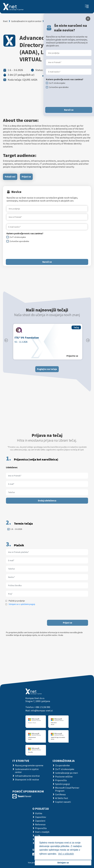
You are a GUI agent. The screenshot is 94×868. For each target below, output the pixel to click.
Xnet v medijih (42, 832)
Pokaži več (10, 177)
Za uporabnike (62, 765)
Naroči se (47, 262)
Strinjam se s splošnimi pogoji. (22, 604)
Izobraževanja (64, 761)
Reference (40, 824)
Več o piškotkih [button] (66, 854)
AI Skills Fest (62, 798)
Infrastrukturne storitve (27, 776)
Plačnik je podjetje (17, 601)
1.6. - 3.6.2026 (16, 529)
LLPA (38, 836)
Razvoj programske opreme (29, 765)
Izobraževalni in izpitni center (26, 21)
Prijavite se (72, 356)
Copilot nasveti (63, 802)
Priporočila (61, 780)
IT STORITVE (21, 761)
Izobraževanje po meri (66, 773)
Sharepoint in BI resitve (27, 780)
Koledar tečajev (53, 21)
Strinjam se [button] (63, 863)
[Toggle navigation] (87, 7)
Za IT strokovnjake (65, 769)
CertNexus (60, 794)
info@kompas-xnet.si (42, 710)
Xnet (5, 21)
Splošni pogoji (62, 784)
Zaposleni (40, 821)
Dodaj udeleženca (47, 501)
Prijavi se (26, 177)
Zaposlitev (41, 817)
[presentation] (29, 251)
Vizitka (39, 813)
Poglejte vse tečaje (47, 369)
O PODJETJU (41, 809)
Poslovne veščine (64, 777)
